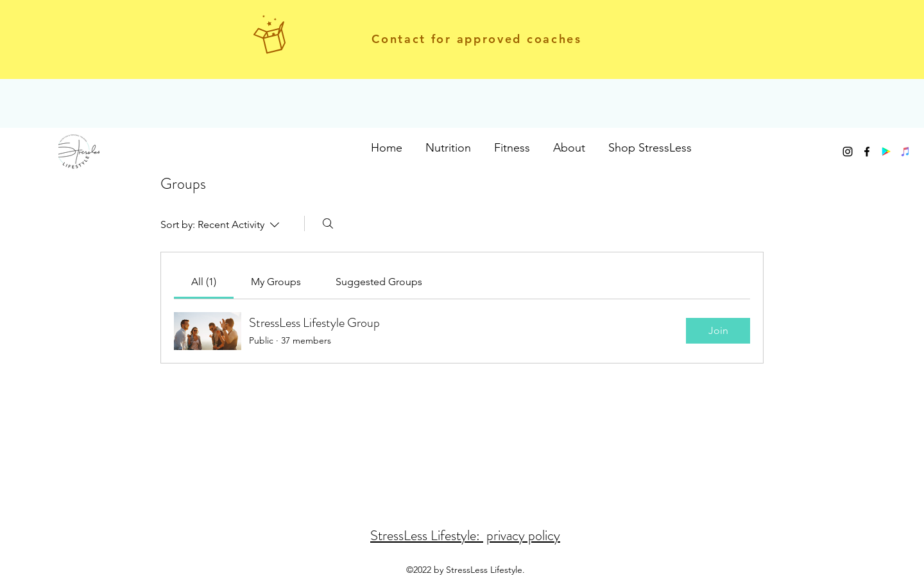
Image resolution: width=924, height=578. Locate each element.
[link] (204, 282)
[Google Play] (886, 152)
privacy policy (523, 535)
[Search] (328, 223)
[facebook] (867, 152)
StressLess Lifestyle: (427, 535)
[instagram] (848, 152)
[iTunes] (905, 152)
